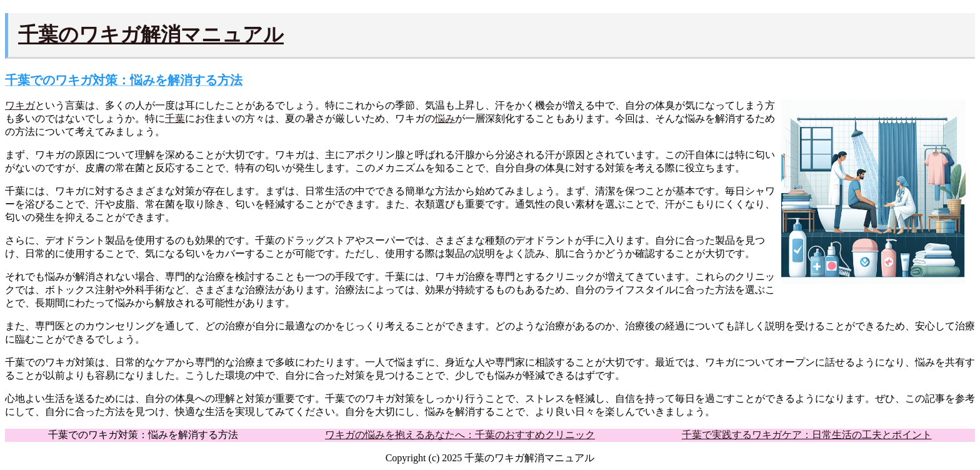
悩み (445, 118)
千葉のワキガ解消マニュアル (151, 34)
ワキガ (20, 105)
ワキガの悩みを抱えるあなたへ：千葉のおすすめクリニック (460, 435)
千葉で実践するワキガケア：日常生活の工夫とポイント (807, 435)
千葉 (175, 118)
